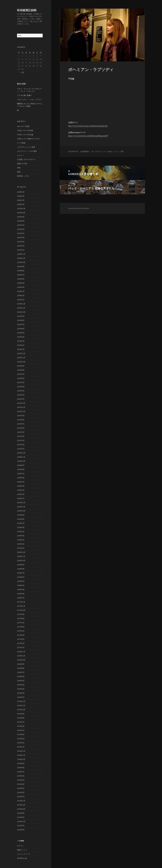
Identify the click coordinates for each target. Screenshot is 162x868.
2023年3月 (21, 341)
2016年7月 (21, 672)
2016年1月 (21, 697)
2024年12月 (21, 254)
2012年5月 (21, 830)
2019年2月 (21, 544)
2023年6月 (21, 329)
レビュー (20, 155)
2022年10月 (21, 362)
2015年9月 (21, 714)
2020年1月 (21, 498)
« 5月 (22, 73)
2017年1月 (21, 648)
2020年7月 (21, 474)
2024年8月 (21, 271)
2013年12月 (21, 801)
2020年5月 (21, 482)
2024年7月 (21, 275)
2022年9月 (21, 366)
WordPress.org (22, 858)
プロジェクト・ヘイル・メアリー (29, 100)
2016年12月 (21, 652)
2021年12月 (21, 403)
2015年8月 (21, 718)
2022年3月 (21, 391)
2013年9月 (21, 813)
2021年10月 (21, 411)
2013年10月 (21, 809)
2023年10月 (21, 312)
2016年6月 (21, 677)
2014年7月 (21, 772)
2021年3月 (21, 440)
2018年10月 (21, 561)
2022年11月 (21, 358)
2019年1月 (21, 548)
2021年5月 (21, 432)
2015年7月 (21, 722)
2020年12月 (21, 453)
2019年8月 (21, 519)
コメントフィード (24, 854)
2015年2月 (21, 743)
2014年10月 (21, 759)
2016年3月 (21, 689)
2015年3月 (21, 739)
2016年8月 (21, 668)
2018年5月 (21, 581)
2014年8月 (21, 768)
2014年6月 (21, 776)
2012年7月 (21, 826)
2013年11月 (21, 805)
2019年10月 (21, 511)
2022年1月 (21, 399)
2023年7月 (21, 325)
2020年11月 (21, 457)
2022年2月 (21, 395)
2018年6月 (21, 577)
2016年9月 (21, 664)
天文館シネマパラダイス (26, 159)
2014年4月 (21, 784)
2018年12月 (21, 552)
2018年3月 (21, 590)
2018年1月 (21, 598)
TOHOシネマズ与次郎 (25, 131)
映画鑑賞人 (86, 152)
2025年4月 (21, 238)
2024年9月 (21, 267)
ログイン (20, 846)
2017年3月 (21, 639)
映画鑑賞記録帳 (27, 10)
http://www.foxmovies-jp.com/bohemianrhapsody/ (88, 126)
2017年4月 (21, 635)
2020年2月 (21, 494)
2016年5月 (21, 681)
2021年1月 (21, 449)
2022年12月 (21, 354)
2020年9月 (21, 465)
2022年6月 (21, 378)
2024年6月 (21, 279)
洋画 (19, 168)
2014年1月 (21, 797)
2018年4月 (21, 585)
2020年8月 (21, 469)
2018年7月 (21, 573)
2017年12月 (21, 602)
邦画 (19, 172)
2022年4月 (21, 387)
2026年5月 (21, 192)
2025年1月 (21, 250)
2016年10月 (21, 660)
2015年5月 (21, 730)
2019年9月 (21, 515)
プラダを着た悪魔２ (24, 95)
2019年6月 (21, 527)
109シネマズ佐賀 (23, 126)
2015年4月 (21, 734)
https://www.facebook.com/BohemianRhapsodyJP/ (88, 136)
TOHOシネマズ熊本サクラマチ (28, 139)
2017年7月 (21, 623)
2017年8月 (21, 619)
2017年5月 (21, 631)
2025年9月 (21, 217)
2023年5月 (21, 333)
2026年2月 (21, 200)
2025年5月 (21, 233)
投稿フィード (22, 850)
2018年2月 (21, 594)
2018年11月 (21, 556)
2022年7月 (21, 374)
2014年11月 (21, 755)
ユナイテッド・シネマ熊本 (27, 151)
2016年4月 (21, 685)
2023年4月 (21, 337)
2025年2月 (21, 246)
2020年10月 (21, 461)
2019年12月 (21, 503)
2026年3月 (21, 196)
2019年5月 (21, 532)
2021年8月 (21, 420)
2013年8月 (21, 817)
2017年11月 (21, 606)
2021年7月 (21, 424)
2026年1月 (21, 204)
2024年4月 (21, 287)
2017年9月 (21, 614)
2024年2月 (21, 296)
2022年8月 (21, 370)
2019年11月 (21, 507)
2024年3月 (21, 291)
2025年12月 (21, 209)
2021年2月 (21, 445)
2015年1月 (21, 747)
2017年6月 (21, 627)
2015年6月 (21, 726)
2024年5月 (21, 283)
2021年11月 (21, 407)
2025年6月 (21, 229)
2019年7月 (21, 523)
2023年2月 (21, 345)
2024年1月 (21, 300)
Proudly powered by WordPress (79, 208)
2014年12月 (21, 751)
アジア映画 (21, 143)
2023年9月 (21, 316)
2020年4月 (21, 486)
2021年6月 (21, 428)
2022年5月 (21, 382)
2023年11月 (21, 308)
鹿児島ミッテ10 (23, 176)
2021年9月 (21, 416)
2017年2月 (21, 643)
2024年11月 (21, 258)
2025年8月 (21, 221)
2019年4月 (21, 536)
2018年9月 (21, 565)
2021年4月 (21, 436)
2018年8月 (21, 569)
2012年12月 (21, 821)
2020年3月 (21, 490)
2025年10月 (21, 213)
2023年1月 (21, 349)
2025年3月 (21, 242)
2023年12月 (21, 304)
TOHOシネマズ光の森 (25, 135)
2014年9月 (21, 763)
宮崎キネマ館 (22, 164)
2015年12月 (21, 701)
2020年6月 (21, 478)
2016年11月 (21, 656)
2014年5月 (21, 780)
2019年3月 (21, 540)
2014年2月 (21, 792)
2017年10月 (21, 610)
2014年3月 (21, 788)
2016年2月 (21, 693)
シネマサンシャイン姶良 (26, 147)
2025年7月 (21, 225)
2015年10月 (21, 710)
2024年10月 (21, 262)
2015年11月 (21, 706)
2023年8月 (21, 320)
